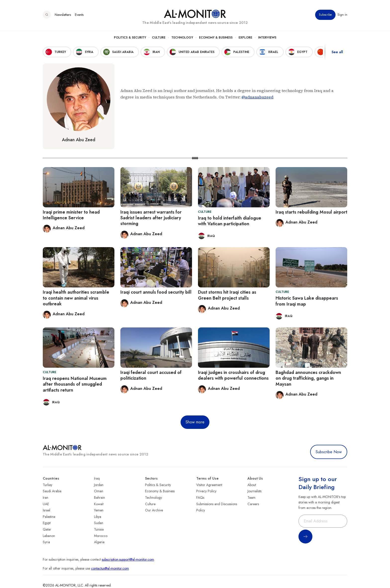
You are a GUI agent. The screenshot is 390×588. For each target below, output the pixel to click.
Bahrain (99, 498)
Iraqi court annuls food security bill (156, 292)
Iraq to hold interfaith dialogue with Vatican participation (230, 221)
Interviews (267, 38)
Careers (253, 504)
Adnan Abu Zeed (79, 140)
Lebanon (49, 536)
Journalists (254, 491)
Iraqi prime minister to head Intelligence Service (71, 215)
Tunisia (99, 529)
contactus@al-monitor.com (110, 568)
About (252, 485)
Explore (245, 38)
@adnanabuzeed (257, 97)
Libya (98, 517)
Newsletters (63, 15)
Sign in (342, 15)
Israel (47, 510)
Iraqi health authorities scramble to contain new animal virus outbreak (76, 298)
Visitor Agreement (209, 485)
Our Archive (154, 510)
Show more (195, 422)
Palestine (49, 517)
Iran (46, 498)
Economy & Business (216, 38)
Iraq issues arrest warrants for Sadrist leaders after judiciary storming (151, 218)
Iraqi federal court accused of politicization (151, 375)
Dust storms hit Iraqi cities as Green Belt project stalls (227, 295)
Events (79, 15)
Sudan (99, 523)
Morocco (101, 536)
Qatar (47, 529)
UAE (46, 504)
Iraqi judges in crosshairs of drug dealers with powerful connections (233, 375)
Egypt (47, 523)
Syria (46, 542)
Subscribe (325, 15)
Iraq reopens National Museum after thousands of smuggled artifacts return (75, 384)
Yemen (99, 510)
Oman (99, 491)
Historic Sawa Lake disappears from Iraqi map (307, 301)
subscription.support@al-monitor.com (128, 559)
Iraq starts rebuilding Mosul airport (311, 212)
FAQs (200, 498)
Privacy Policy (206, 491)
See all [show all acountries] (337, 52)
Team (251, 498)
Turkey (48, 485)
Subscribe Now (329, 452)
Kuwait (99, 504)
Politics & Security (130, 38)
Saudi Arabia (52, 491)
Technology (182, 38)
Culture (159, 38)
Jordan (99, 485)
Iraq (97, 478)
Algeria (99, 542)
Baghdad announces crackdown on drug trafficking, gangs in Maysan (308, 378)
